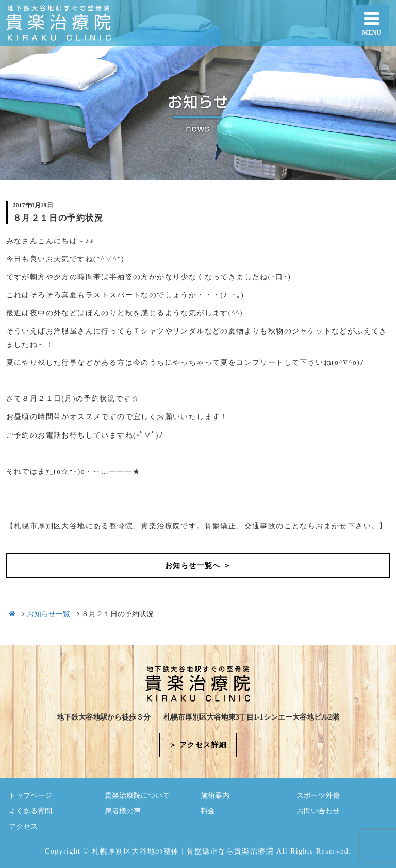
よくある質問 (30, 811)
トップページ (30, 796)
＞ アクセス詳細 (198, 745)
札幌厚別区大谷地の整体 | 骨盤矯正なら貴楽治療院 (183, 851)
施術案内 (215, 796)
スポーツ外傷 (318, 796)
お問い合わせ (318, 811)
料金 (208, 811)
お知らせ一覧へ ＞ (198, 566)
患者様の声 (123, 811)
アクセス (23, 827)
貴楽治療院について (137, 796)
